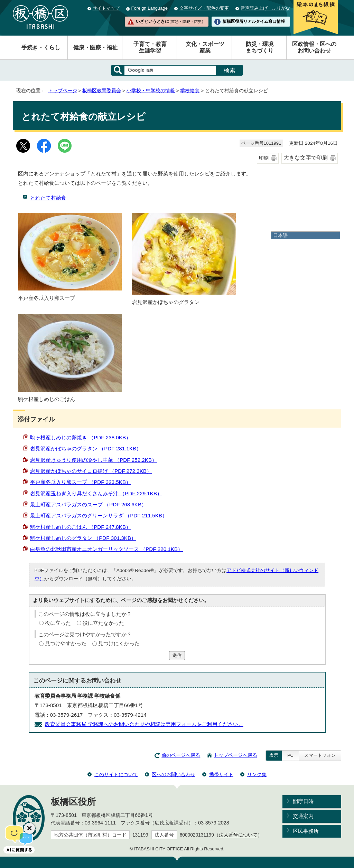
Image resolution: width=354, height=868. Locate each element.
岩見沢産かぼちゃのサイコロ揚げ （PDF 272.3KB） (91, 471)
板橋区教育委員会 (102, 91)
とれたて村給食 (48, 198)
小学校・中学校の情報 (151, 91)
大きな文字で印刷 (306, 158)
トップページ (63, 91)
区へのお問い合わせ (174, 774)
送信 (177, 655)
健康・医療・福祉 (95, 47)
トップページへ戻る (235, 755)
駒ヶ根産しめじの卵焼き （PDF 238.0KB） (81, 437)
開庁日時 (303, 801)
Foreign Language (150, 8)
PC (290, 755)
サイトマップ (106, 8)
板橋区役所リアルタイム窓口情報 (254, 21)
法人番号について (238, 835)
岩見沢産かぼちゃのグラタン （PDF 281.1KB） (86, 449)
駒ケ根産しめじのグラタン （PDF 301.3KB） (83, 538)
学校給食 (190, 91)
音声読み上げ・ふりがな (265, 8)
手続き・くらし (41, 47)
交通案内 (303, 816)
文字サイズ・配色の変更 (204, 8)
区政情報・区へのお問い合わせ (314, 47)
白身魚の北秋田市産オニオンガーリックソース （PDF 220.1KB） (106, 549)
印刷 (264, 158)
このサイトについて (116, 774)
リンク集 (257, 774)
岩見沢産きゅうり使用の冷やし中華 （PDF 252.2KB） (94, 460)
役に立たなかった (103, 623)
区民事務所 (306, 831)
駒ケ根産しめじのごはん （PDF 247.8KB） (81, 527)
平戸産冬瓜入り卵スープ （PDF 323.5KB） (81, 482)
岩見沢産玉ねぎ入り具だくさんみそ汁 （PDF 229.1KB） (96, 493)
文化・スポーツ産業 (205, 47)
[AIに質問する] (19, 839)
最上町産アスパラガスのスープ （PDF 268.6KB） (88, 504)
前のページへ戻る (181, 755)
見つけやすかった (66, 643)
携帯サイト (221, 774)
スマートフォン (320, 755)
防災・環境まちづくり (260, 47)
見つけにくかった (119, 643)
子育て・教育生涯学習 (150, 47)
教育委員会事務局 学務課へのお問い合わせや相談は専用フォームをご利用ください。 (144, 724)
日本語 (280, 235)
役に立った (58, 623)
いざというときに (170, 21)
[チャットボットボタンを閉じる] (29, 828)
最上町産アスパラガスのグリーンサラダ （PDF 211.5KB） (99, 516)
